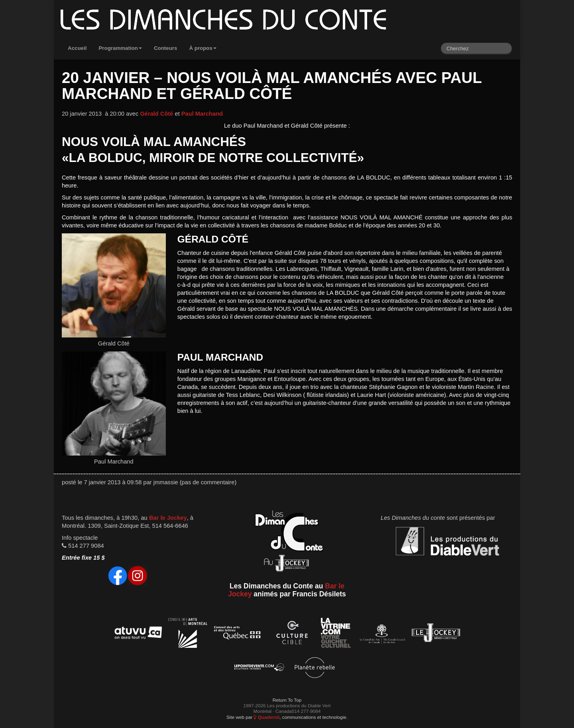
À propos (203, 48)
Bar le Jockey (168, 518)
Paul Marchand (202, 114)
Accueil (77, 48)
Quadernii (266, 717)
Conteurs (166, 48)
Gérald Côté (156, 114)
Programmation (120, 48)
